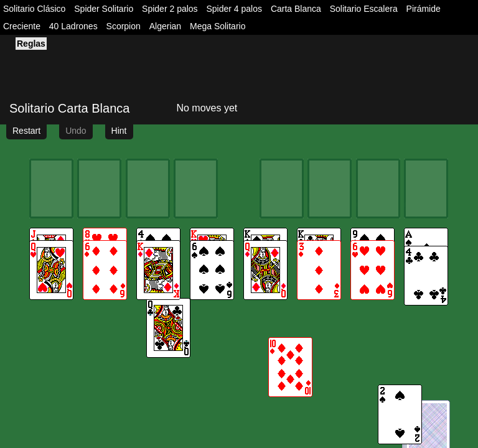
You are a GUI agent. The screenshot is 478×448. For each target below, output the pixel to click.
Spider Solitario (104, 9)
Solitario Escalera (364, 9)
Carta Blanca (296, 9)
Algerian (165, 26)
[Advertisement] (146, 66)
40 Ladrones (73, 26)
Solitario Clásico (34, 9)
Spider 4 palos (235, 9)
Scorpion (124, 26)
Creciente (22, 26)
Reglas (31, 44)
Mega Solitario (218, 26)
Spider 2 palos (170, 9)
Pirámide (424, 9)
